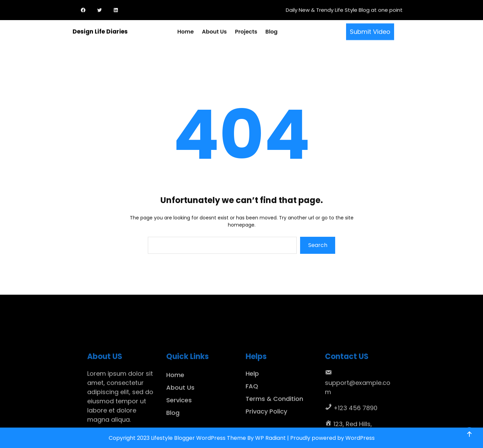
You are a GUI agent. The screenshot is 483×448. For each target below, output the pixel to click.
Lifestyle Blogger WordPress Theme (198, 438)
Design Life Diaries (100, 31)
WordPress (360, 438)
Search (318, 245)
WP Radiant (270, 438)
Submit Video (370, 31)
